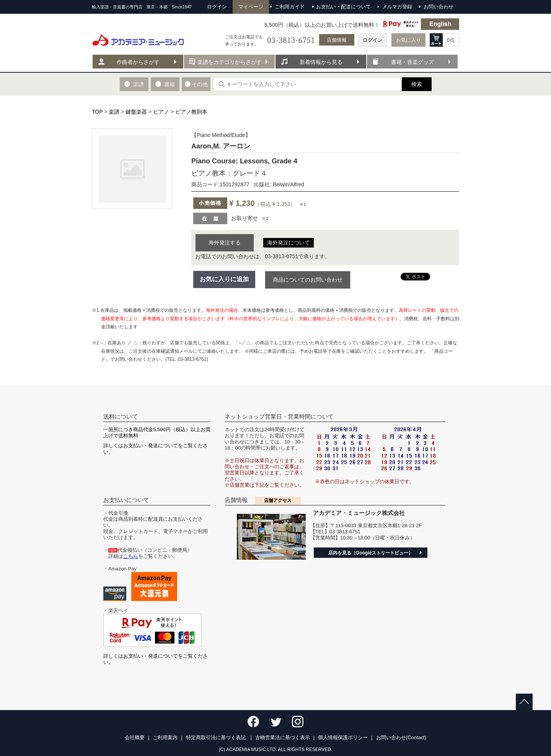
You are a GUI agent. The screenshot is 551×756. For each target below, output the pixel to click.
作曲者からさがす (138, 62)
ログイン (373, 40)
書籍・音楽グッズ (412, 62)
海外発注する (225, 243)
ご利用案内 (165, 737)
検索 (417, 84)
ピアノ (161, 112)
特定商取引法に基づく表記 (217, 737)
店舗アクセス (278, 500)
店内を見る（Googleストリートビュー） (371, 553)
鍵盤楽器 (136, 112)
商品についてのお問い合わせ (308, 280)
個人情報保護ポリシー (343, 737)
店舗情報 (337, 40)
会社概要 (135, 737)
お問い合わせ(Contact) (401, 737)
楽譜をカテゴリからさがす (230, 62)
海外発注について (289, 243)
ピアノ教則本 (191, 112)
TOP (97, 112)
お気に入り (408, 40)
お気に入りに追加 (224, 279)
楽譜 (114, 112)
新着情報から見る (321, 62)
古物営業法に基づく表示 (283, 737)
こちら (131, 556)
